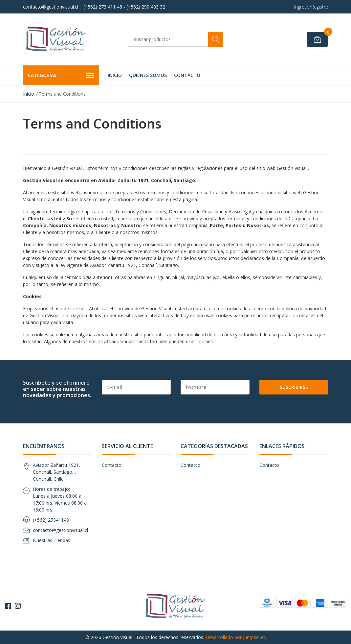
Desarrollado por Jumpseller (235, 637)
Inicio (115, 75)
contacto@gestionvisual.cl (60, 530)
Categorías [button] (61, 76)
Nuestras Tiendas (52, 540)
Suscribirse (294, 387)
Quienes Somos (148, 75)
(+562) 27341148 (51, 520)
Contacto (187, 75)
